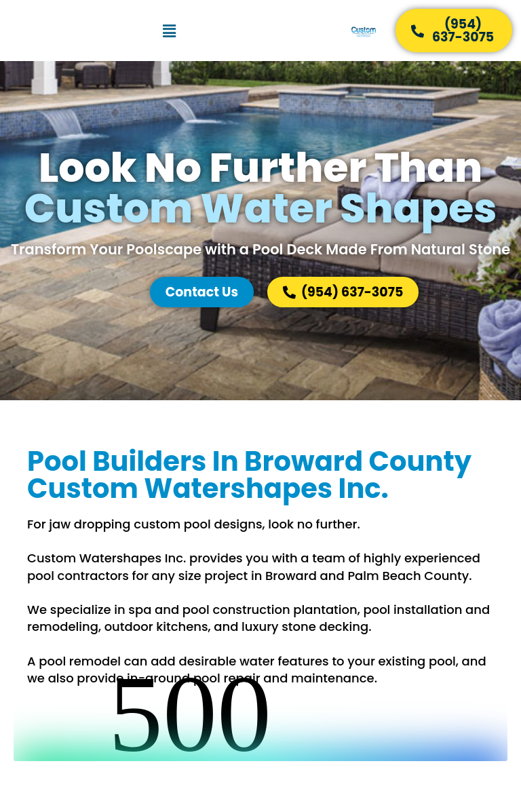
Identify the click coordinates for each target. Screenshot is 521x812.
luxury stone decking (305, 626)
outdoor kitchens (156, 626)
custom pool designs (198, 524)
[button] (169, 31)
